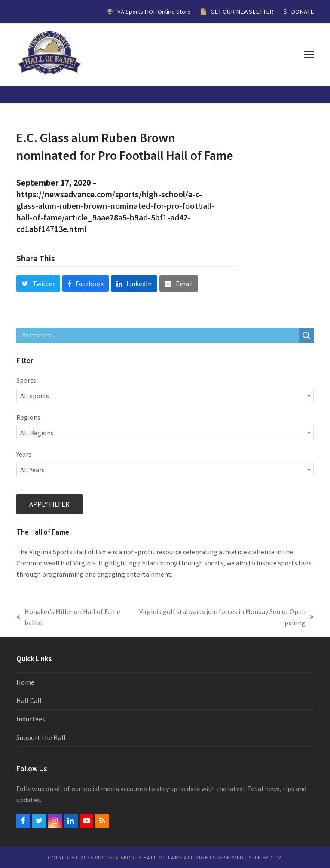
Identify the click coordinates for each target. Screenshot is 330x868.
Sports (26, 380)
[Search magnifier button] (306, 336)
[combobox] (165, 396)
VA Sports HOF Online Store (154, 11)
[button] (309, 54)
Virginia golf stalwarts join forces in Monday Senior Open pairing (225, 618)
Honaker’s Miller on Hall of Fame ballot (68, 618)
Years (24, 454)
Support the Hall (41, 737)
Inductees (31, 719)
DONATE (302, 11)
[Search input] (160, 336)
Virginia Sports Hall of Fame (139, 857)
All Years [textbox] (32, 470)
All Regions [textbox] (37, 433)
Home (25, 682)
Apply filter (49, 504)
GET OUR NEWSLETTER (242, 11)
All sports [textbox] (35, 396)
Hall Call (29, 700)
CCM (276, 857)
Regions (28, 417)
